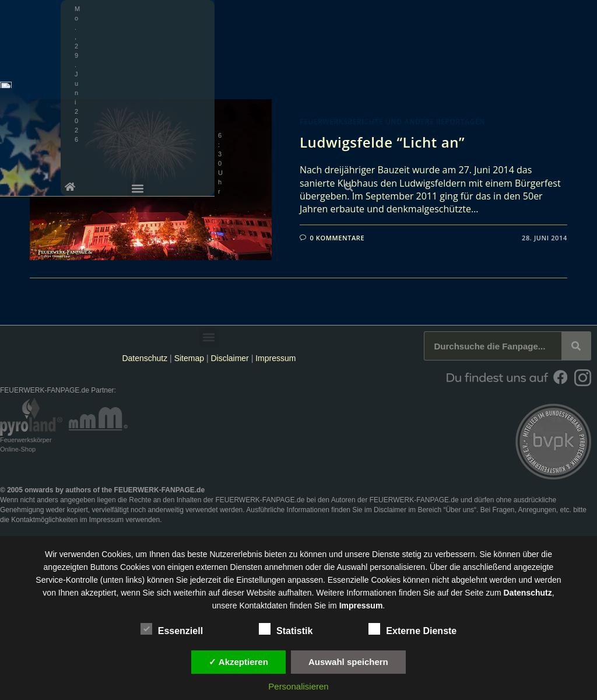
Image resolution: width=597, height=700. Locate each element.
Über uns (460, 510)
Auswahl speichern (348, 662)
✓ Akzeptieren (238, 662)
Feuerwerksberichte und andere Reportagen (392, 122)
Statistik (286, 629)
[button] (584, 9)
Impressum (275, 358)
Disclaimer (229, 358)
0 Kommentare (338, 238)
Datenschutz (145, 358)
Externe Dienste (412, 629)
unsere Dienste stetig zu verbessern (410, 554)
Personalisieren (298, 686)
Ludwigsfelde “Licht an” (382, 142)
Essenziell (172, 629)
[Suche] (576, 346)
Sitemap (190, 358)
